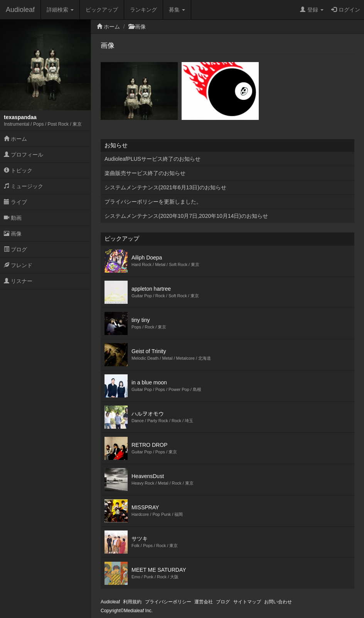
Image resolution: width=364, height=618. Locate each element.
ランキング (143, 10)
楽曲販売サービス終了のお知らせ (145, 173)
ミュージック (24, 186)
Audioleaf (20, 10)
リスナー (18, 281)
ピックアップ (102, 10)
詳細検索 (60, 10)
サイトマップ (247, 602)
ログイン (346, 10)
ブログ (15, 249)
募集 (177, 10)
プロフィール (24, 155)
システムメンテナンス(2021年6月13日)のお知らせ (165, 187)
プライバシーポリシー (168, 602)
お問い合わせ (278, 602)
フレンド (18, 265)
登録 (312, 10)
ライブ (15, 202)
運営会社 (204, 602)
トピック (18, 170)
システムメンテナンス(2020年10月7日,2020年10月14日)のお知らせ (186, 216)
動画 (13, 218)
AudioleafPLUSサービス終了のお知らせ (153, 159)
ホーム (15, 139)
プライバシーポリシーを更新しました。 (153, 202)
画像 (13, 234)
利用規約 (132, 602)
